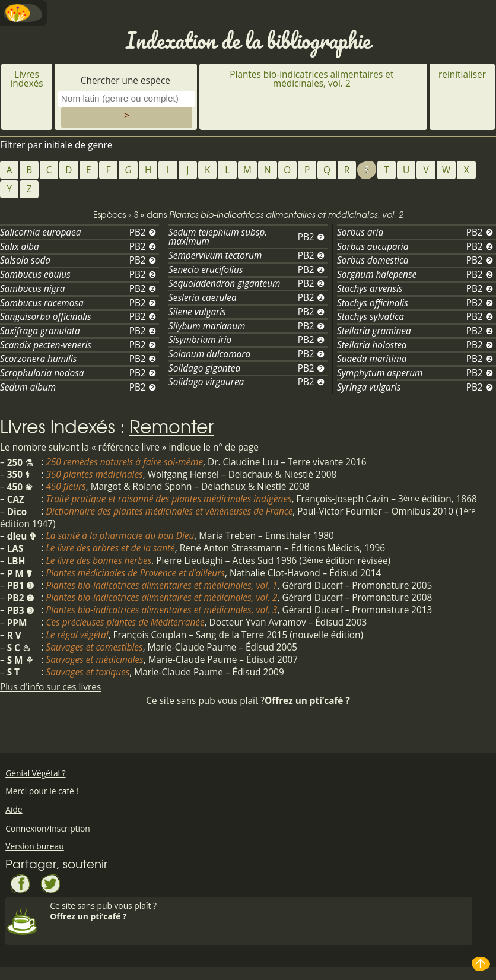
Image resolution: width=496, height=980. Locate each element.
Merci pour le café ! (42, 791)
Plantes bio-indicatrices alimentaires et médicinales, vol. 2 (311, 79)
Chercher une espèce (127, 80)
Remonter (171, 426)
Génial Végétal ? (35, 773)
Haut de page (481, 964)
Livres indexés (26, 79)
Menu (24, 13)
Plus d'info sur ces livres (50, 687)
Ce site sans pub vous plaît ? (248, 701)
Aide (14, 809)
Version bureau (35, 846)
